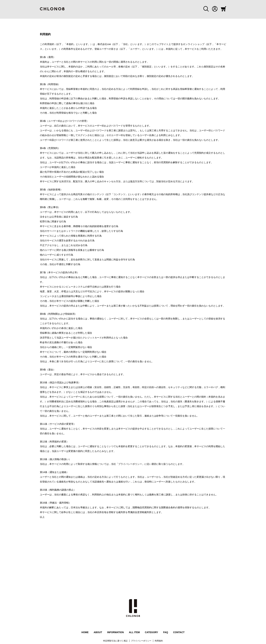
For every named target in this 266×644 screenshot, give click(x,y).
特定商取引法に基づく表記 (115, 641)
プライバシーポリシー (141, 641)
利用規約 (159, 641)
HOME (85, 632)
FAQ (166, 632)
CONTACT (179, 632)
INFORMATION (116, 632)
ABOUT (98, 632)
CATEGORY (151, 632)
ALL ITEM (134, 632)
